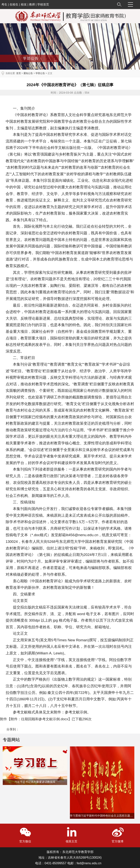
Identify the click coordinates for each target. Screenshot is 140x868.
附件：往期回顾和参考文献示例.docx (39, 719)
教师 (32, 4)
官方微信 (25, 841)
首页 (19, 73)
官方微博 (118, 841)
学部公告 (40, 73)
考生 (4, 4)
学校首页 (43, 4)
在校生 (14, 4)
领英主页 (71, 841)
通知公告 (28, 73)
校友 (24, 4)
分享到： (12, 729)
